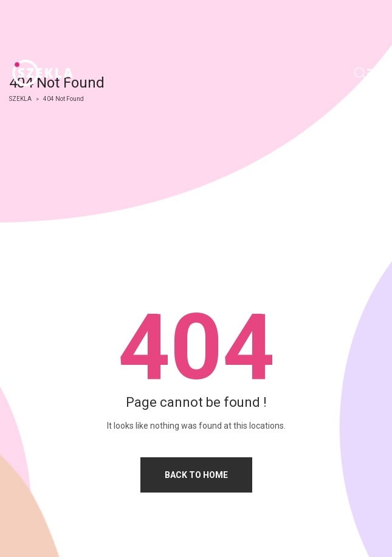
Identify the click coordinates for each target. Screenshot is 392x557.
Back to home (196, 475)
